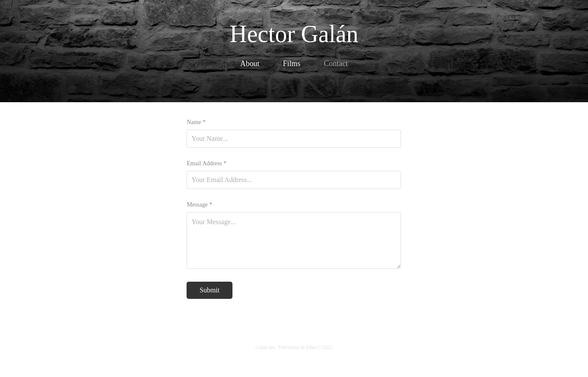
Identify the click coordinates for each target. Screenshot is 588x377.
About (250, 64)
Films (291, 64)
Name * (196, 122)
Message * (199, 205)
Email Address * (207, 164)
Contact (336, 64)
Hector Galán (294, 34)
